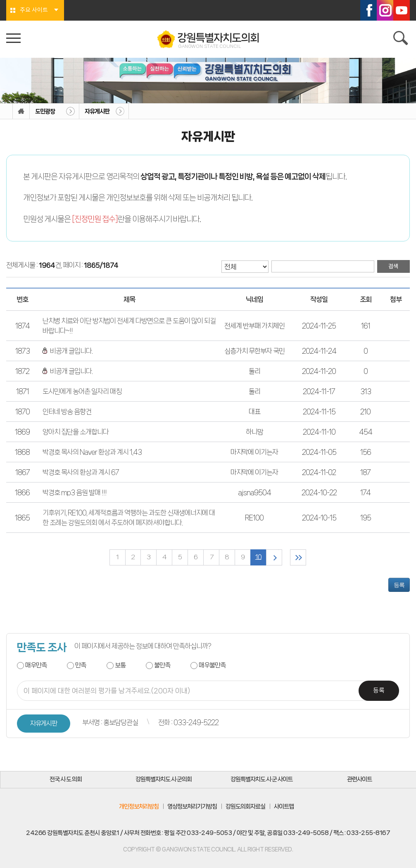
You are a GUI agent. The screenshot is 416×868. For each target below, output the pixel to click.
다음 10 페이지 (274, 557)
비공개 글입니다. (68, 351)
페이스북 (368, 10)
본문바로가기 (0, 0)
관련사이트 (359, 780)
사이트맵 (284, 807)
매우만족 (36, 665)
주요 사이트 (34, 10)
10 (258, 557)
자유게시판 (97, 111)
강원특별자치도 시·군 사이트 (261, 780)
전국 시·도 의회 (66, 780)
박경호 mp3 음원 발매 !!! (75, 492)
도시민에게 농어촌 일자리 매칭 (82, 391)
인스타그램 (385, 10)
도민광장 (45, 111)
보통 (120, 665)
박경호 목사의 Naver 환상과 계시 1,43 (92, 452)
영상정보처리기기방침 (192, 807)
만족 (81, 665)
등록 (399, 585)
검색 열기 (402, 39)
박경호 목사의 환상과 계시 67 (81, 472)
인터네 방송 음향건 (67, 412)
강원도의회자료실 (245, 807)
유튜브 (402, 10)
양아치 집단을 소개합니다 (76, 432)
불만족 (162, 665)
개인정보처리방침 (139, 807)
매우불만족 (212, 665)
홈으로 (21, 111)
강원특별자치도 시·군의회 (164, 780)
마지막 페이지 (298, 557)
